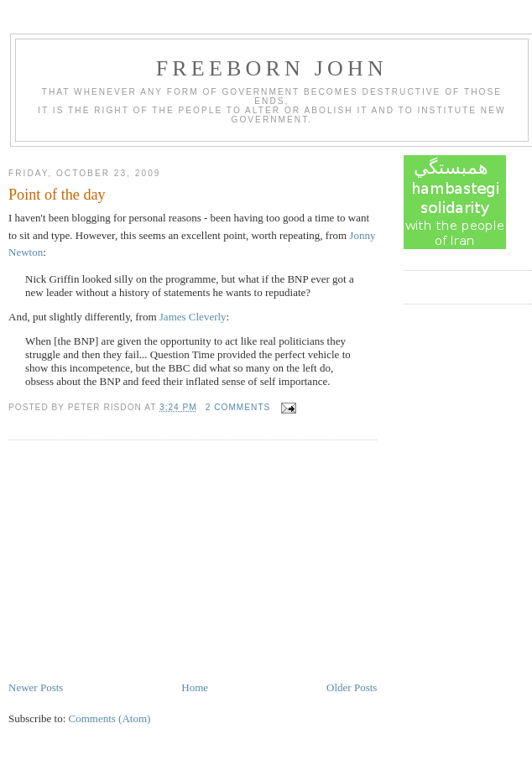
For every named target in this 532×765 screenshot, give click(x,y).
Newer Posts (36, 687)
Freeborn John (272, 68)
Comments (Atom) (110, 718)
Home (195, 687)
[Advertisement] (134, 562)
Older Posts (352, 687)
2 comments (238, 407)
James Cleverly (193, 317)
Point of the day (57, 195)
